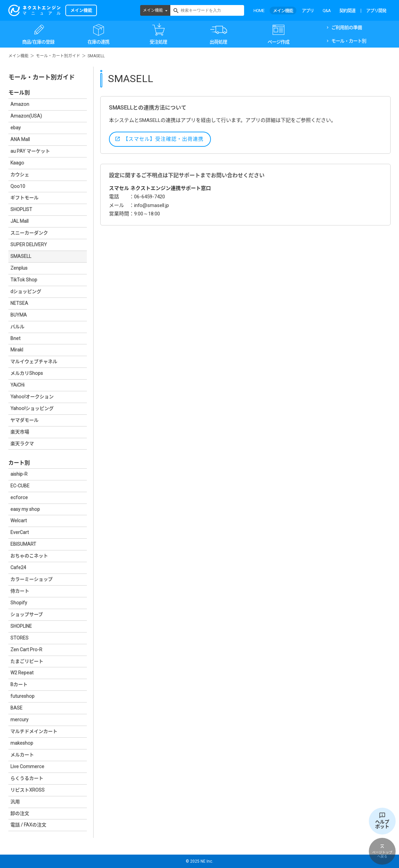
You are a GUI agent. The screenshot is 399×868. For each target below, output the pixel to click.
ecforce (19, 497)
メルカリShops (27, 373)
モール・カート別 (349, 41)
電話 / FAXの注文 (28, 825)
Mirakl (17, 350)
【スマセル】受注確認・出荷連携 (163, 139)
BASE (16, 708)
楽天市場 (20, 432)
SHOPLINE (21, 626)
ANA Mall (20, 139)
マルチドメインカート (34, 731)
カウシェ (20, 175)
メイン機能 (153, 10)
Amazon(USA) (26, 116)
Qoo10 (18, 186)
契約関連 (347, 11)
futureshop (22, 696)
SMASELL (21, 256)
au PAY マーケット (30, 151)
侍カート (20, 591)
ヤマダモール (24, 420)
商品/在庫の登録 (38, 42)
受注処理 (158, 42)
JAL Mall (19, 221)
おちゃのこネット (29, 556)
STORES (19, 638)
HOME (259, 11)
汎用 (15, 802)
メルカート (22, 755)
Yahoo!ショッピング (32, 408)
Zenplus (19, 268)
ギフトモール (24, 198)
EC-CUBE (20, 486)
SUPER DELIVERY (29, 245)
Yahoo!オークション (32, 397)
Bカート (19, 684)
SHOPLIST (21, 209)
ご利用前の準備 (347, 27)
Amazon (20, 104)
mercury (19, 720)
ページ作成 (278, 42)
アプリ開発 (376, 11)
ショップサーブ (27, 614)
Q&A (327, 11)
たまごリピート (27, 661)
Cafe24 (18, 567)
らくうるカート (27, 778)
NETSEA (19, 303)
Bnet (15, 338)
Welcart (19, 521)
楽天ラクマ (22, 444)
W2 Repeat (22, 673)
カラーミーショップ (32, 579)
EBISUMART (23, 544)
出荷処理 (218, 42)
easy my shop (25, 509)
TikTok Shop (24, 280)
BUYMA (19, 315)
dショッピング (26, 291)
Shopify (19, 603)
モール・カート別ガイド (58, 56)
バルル (17, 327)
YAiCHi (17, 385)
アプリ (308, 11)
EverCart (20, 532)
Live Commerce (27, 766)
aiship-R (19, 474)
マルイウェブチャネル (34, 361)
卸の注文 (20, 813)
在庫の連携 (98, 42)
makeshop (22, 743)
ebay (16, 128)
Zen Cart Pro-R (26, 650)
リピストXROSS (27, 790)
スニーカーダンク (29, 233)
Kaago (17, 163)
